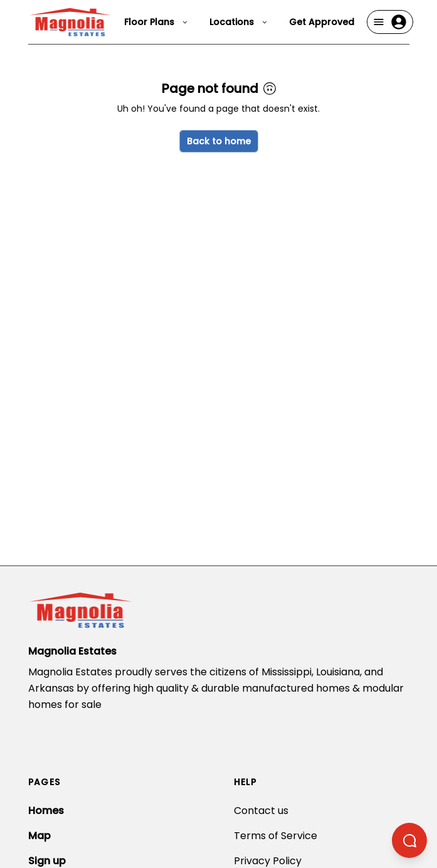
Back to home (219, 141)
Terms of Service (276, 836)
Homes (46, 811)
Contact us (261, 811)
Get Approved (322, 22)
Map (39, 836)
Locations (239, 22)
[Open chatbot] (409, 840)
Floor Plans (157, 22)
